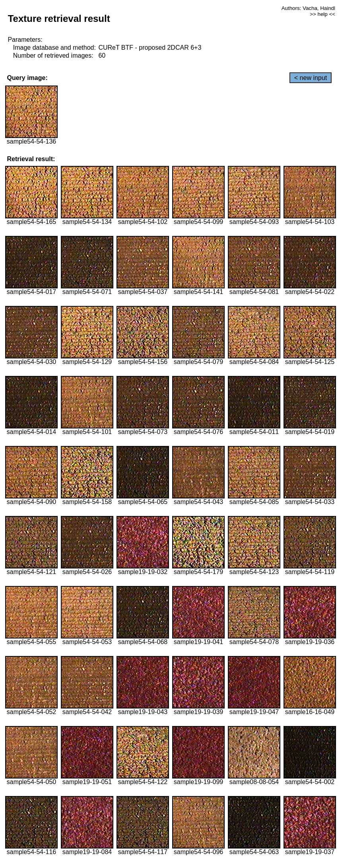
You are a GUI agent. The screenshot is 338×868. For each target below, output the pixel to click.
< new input (311, 78)
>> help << (322, 14)
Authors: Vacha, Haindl (308, 8)
